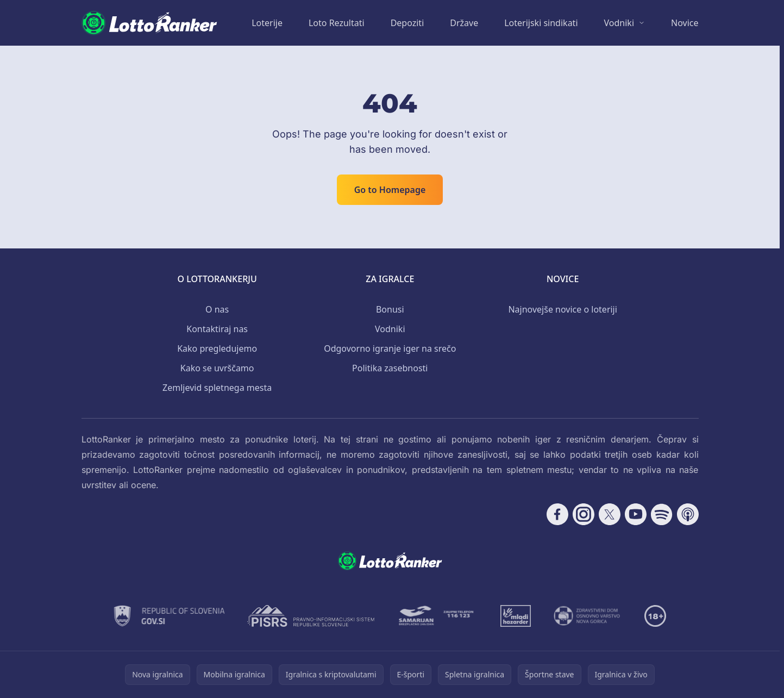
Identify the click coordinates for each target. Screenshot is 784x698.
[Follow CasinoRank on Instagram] (584, 514)
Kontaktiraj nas (217, 329)
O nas (217, 309)
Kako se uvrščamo (217, 368)
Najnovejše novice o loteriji (562, 309)
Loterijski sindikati (541, 23)
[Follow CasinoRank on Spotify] (662, 514)
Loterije (267, 23)
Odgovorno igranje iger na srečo (390, 348)
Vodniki (619, 23)
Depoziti (407, 23)
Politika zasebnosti (390, 368)
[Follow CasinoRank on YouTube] (636, 514)
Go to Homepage (390, 190)
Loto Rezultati (337, 23)
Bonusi (390, 309)
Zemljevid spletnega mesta (217, 388)
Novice (685, 23)
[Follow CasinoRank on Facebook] (557, 514)
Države (464, 23)
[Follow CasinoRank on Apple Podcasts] (688, 514)
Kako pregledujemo (217, 348)
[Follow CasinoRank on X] (610, 514)
